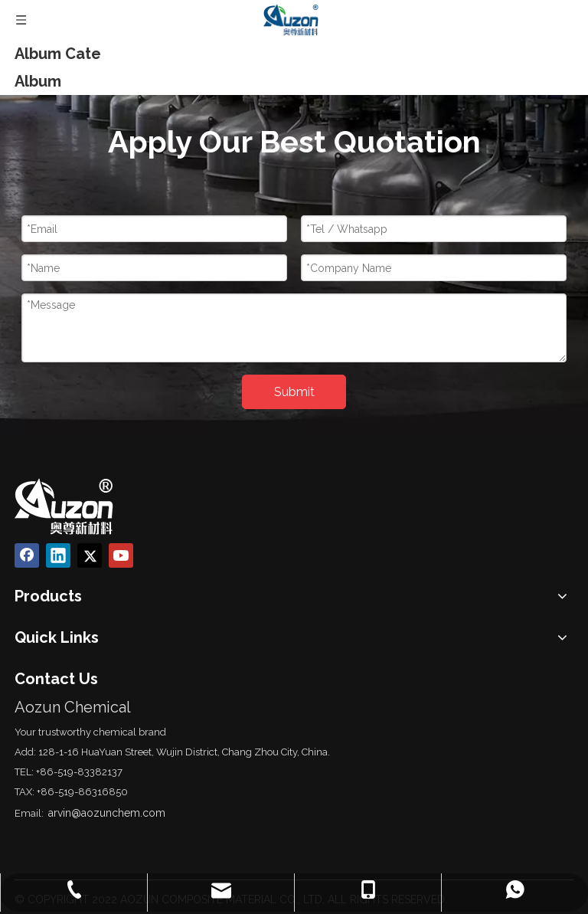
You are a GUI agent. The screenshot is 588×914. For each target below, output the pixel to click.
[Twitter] (90, 555)
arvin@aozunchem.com (107, 813)
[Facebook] (27, 555)
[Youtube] (121, 555)
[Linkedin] (58, 555)
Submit (294, 392)
